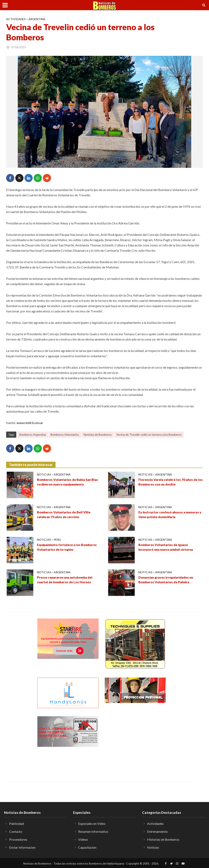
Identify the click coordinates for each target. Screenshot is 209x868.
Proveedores (18, 839)
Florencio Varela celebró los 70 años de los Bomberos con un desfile (169, 482)
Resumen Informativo (93, 831)
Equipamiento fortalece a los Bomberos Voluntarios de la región (68, 547)
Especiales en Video (92, 824)
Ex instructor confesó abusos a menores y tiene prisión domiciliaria (170, 515)
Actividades (16, 19)
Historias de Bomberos (163, 839)
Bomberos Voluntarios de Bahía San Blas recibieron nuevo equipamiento (68, 482)
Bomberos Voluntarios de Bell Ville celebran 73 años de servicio (64, 515)
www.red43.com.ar (30, 423)
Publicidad (17, 824)
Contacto (16, 831)
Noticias (44, 474)
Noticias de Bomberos (98, 435)
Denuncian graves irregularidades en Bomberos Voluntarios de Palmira (167, 580)
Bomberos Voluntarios (65, 435)
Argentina (37, 19)
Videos (83, 839)
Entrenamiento (157, 831)
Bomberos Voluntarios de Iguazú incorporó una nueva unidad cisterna (167, 547)
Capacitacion (87, 847)
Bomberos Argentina (33, 435)
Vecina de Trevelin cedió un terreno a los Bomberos (149, 435)
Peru (57, 540)
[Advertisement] (135, 742)
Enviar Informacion (22, 847)
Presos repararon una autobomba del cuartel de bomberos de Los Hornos (66, 580)
